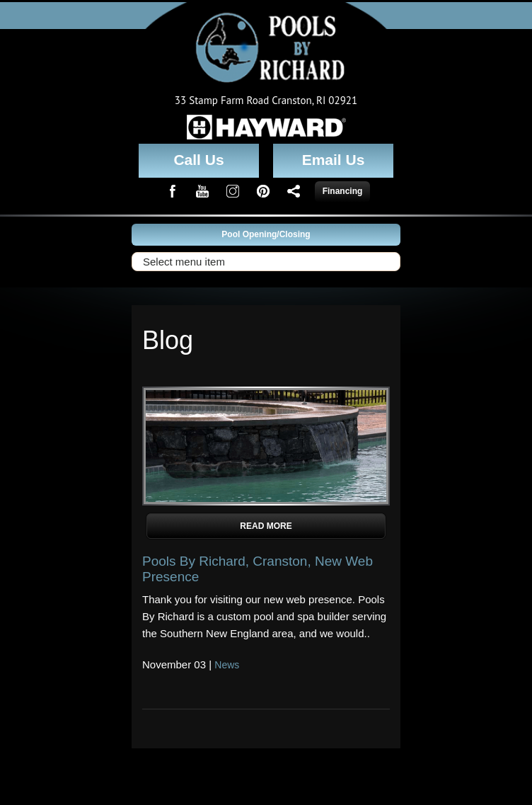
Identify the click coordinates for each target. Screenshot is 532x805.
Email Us (334, 160)
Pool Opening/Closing (266, 234)
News (227, 665)
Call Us (198, 160)
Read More (266, 526)
